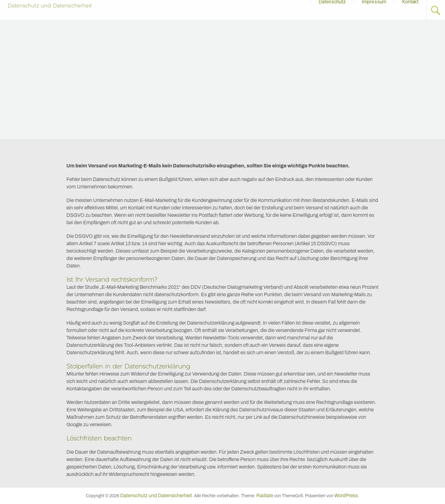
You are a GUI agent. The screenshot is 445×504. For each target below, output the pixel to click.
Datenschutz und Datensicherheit (50, 6)
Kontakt (410, 2)
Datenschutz (332, 2)
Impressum (374, 2)
